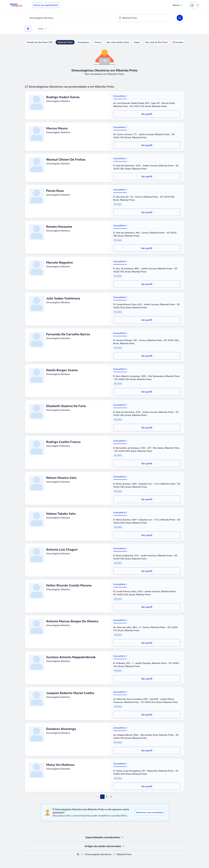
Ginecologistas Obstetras (98, 854)
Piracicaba (178, 42)
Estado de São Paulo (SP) (40, 42)
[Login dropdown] (194, 5)
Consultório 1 (120, 96)
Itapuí (137, 42)
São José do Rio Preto (156, 42)
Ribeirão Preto (65, 42)
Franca (98, 42)
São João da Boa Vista (118, 42)
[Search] (180, 18)
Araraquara (83, 42)
